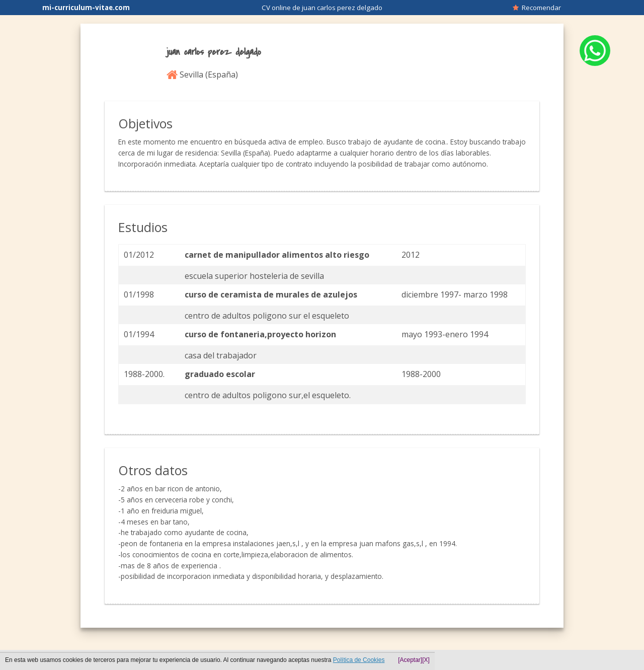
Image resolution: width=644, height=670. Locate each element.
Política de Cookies (359, 660)
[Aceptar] (410, 660)
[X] (426, 660)
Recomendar (537, 8)
